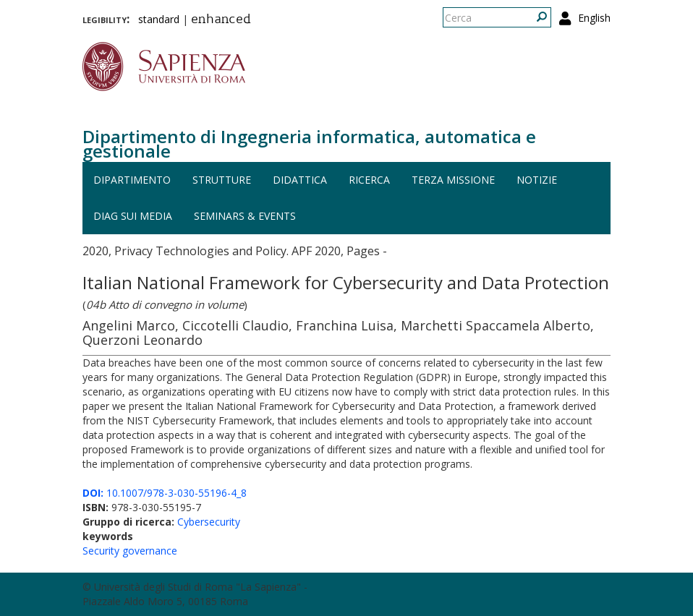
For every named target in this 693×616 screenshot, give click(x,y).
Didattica (300, 180)
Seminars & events (245, 216)
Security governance (130, 551)
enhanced (221, 20)
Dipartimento (132, 180)
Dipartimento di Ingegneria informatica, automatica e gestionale (309, 144)
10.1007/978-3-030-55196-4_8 (165, 493)
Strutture (222, 180)
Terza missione (453, 180)
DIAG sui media (133, 216)
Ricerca (369, 180)
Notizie (537, 180)
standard (159, 19)
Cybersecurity (209, 522)
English (594, 18)
